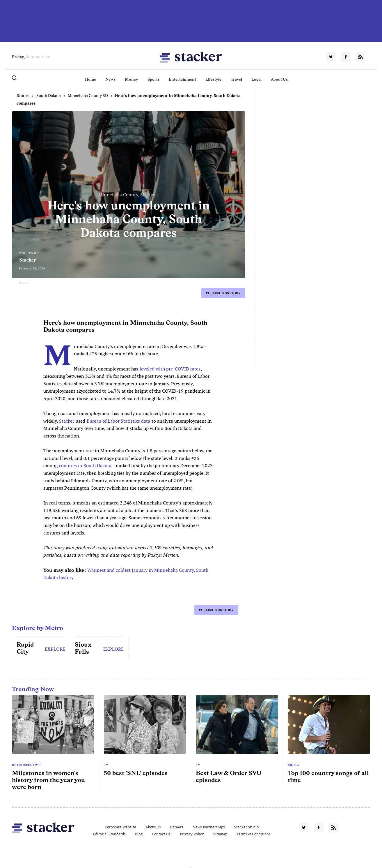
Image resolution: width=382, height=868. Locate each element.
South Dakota (49, 96)
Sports (153, 79)
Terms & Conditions (254, 834)
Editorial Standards (109, 834)
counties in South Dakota (85, 466)
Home (90, 79)
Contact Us (161, 834)
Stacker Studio (246, 827)
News (110, 79)
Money (132, 79)
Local (256, 79)
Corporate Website (120, 827)
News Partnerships (209, 827)
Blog (139, 834)
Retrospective (26, 765)
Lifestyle (213, 79)
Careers (177, 827)
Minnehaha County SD (88, 96)
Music (293, 765)
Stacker (28, 260)
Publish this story (223, 293)
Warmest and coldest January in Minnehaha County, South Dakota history (126, 574)
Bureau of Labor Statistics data (118, 421)
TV (106, 765)
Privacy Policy (192, 834)
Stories (23, 96)
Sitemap (220, 834)
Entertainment (182, 79)
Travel (236, 79)
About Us (279, 79)
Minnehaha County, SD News (128, 195)
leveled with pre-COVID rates (170, 369)
